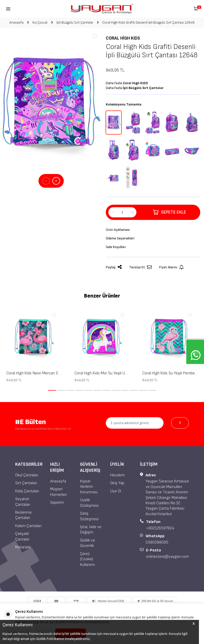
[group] (51, 104)
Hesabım (117, 475)
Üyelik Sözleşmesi (89, 503)
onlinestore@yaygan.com (167, 557)
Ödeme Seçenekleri (120, 238)
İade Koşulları (116, 247)
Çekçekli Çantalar (22, 536)
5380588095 (157, 542)
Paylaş (114, 267)
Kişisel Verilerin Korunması (89, 487)
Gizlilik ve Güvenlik (87, 543)
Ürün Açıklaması (118, 230)
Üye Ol (116, 491)
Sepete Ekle (169, 212)
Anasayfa (16, 22)
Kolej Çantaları (27, 491)
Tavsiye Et (140, 267)
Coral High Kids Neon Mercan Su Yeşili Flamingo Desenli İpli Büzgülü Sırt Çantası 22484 (34, 373)
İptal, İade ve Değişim (91, 530)
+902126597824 (160, 528)
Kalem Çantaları (28, 526)
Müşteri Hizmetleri (58, 492)
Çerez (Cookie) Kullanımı (87, 559)
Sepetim (57, 503)
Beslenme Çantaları (23, 515)
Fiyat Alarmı (171, 267)
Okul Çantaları (27, 475)
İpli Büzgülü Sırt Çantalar (75, 22)
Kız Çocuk (40, 22)
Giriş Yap (117, 483)
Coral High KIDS (123, 38)
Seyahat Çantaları (23, 502)
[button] (46, 181)
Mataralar (23, 547)
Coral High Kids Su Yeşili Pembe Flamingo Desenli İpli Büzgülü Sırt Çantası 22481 (170, 373)
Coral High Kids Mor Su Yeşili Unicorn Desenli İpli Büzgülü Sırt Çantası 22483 (102, 373)
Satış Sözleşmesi (89, 516)
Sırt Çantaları (26, 483)
